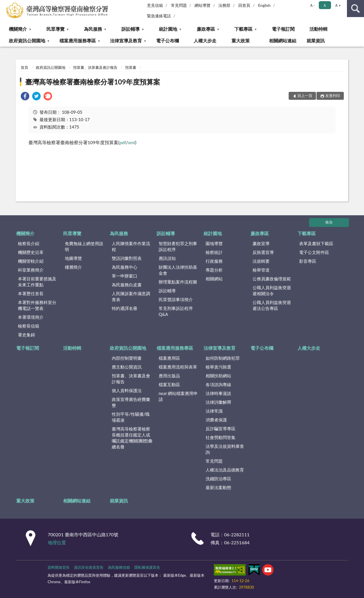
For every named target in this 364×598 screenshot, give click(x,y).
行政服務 (214, 261)
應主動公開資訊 (127, 367)
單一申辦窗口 (125, 276)
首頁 (24, 67)
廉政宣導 (261, 243)
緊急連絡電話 (159, 16)
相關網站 (214, 279)
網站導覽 (202, 5)
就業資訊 (316, 41)
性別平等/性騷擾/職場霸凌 (131, 417)
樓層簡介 (73, 267)
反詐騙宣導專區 (221, 429)
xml (132, 142)
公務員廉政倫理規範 (272, 279)
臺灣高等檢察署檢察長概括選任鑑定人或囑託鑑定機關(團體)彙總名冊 (132, 438)
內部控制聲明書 (127, 358)
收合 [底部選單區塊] (329, 222)
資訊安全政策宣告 (89, 567)
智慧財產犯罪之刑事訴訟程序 (178, 246)
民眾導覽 (55, 29)
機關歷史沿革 (31, 252)
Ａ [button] (325, 5)
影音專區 (308, 261)
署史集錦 (26, 335)
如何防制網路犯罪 (223, 358)
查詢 (355, 9)
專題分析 (214, 270)
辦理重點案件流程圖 (178, 282)
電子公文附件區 (314, 252)
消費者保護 (216, 420)
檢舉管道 (261, 270)
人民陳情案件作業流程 (131, 246)
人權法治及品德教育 (225, 470)
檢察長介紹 (29, 243)
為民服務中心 (125, 267)
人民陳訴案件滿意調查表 (131, 296)
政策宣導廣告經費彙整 (131, 402)
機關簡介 (18, 29)
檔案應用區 (169, 358)
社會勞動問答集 (221, 437)
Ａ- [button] (312, 5)
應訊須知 (167, 258)
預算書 (131, 67)
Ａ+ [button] (338, 5)
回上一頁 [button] (305, 96)
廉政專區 (206, 29)
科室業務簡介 (31, 270)
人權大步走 (205, 41)
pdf (123, 142)
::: (5, 4)
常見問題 (179, 5)
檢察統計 (214, 252)
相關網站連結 (283, 41)
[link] (25, 97)
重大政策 (241, 41)
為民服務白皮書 (127, 285)
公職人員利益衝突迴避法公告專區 (272, 305)
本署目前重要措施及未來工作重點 (37, 282)
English (264, 5)
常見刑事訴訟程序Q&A (176, 311)
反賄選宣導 (263, 252)
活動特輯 (318, 29)
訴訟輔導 (131, 29)
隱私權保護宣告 (147, 567)
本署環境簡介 (31, 317)
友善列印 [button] (333, 96)
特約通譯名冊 (125, 308)
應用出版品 (169, 376)
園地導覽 (214, 243)
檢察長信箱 (29, 326)
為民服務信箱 (119, 567)
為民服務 (93, 29)
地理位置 (57, 542)
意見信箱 (155, 5)
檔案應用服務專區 (78, 41)
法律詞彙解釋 (218, 402)
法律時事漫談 (218, 393)
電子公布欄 (167, 41)
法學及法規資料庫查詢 (225, 449)
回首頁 (244, 5)
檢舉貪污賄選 (218, 367)
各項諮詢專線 (218, 384)
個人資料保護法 (127, 390)
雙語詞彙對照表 (127, 258)
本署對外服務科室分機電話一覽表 (37, 305)
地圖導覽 (73, 258)
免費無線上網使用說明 (84, 246)
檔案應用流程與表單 (178, 367)
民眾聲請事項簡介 (176, 299)
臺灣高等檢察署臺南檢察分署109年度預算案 (93, 82)
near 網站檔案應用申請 (178, 396)
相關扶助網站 (218, 376)
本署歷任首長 (31, 293)
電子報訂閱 (283, 29)
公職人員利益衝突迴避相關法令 (272, 290)
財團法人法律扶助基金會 (178, 270)
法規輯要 (261, 261)
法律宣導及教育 (126, 41)
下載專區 (243, 29)
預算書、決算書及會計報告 (95, 67)
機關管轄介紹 (31, 261)
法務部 (224, 5)
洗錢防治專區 (218, 479)
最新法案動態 (218, 487)
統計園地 (168, 29)
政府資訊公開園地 (27, 41)
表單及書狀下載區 (316, 243)
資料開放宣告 (59, 567)
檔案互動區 (169, 384)
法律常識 (214, 411)
